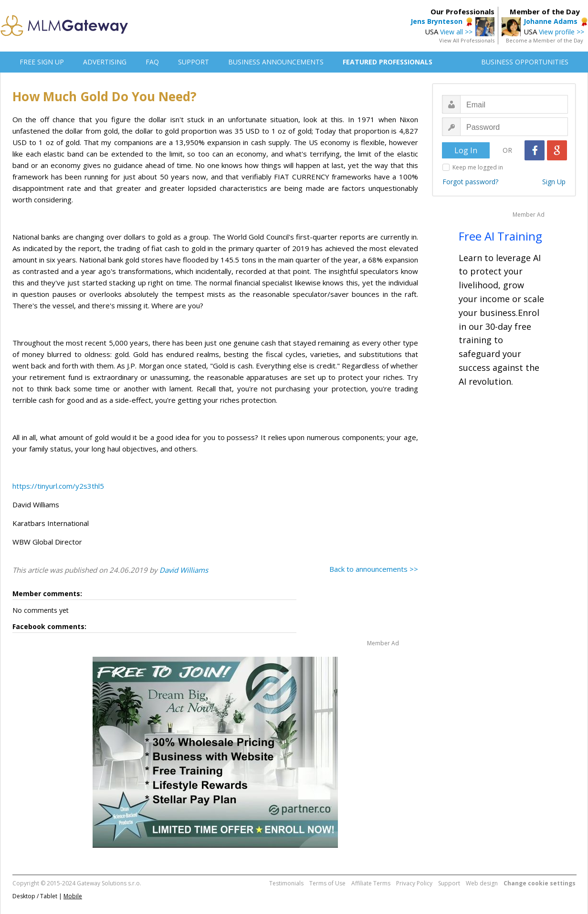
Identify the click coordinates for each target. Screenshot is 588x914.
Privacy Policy (414, 883)
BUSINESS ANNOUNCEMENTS (276, 62)
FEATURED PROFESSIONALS (388, 62)
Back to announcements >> (374, 569)
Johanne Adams (551, 21)
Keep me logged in (478, 167)
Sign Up (554, 182)
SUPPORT (194, 62)
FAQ (152, 62)
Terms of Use (327, 883)
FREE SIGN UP (42, 62)
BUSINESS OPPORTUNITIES (525, 62)
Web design (482, 883)
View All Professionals (467, 40)
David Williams (184, 570)
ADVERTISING (105, 62)
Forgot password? (470, 182)
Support (449, 883)
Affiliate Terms (371, 883)
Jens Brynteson (436, 21)
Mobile (73, 896)
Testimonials (286, 883)
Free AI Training (500, 236)
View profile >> (562, 32)
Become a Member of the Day (545, 40)
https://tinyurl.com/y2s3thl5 (58, 486)
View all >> (456, 32)
